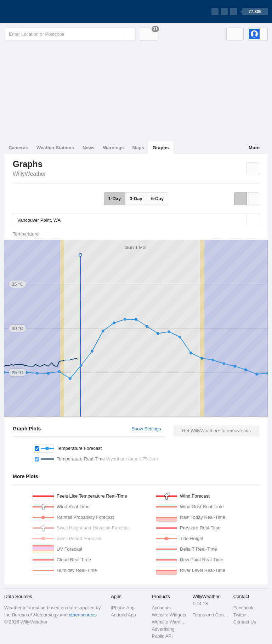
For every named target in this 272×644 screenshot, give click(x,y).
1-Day (115, 199)
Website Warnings (170, 622)
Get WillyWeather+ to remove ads (216, 431)
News (89, 148)
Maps (138, 148)
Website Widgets (169, 615)
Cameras (18, 148)
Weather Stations (55, 148)
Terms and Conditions (211, 615)
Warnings (114, 148)
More (254, 148)
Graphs (161, 148)
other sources (83, 615)
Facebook (243, 608)
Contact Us (245, 622)
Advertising (163, 629)
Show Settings (146, 429)
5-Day (157, 199)
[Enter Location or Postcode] (70, 34)
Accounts (161, 608)
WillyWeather (29, 174)
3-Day (136, 199)
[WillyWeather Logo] (38, 12)
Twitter (240, 615)
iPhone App (123, 608)
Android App (123, 615)
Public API (162, 636)
